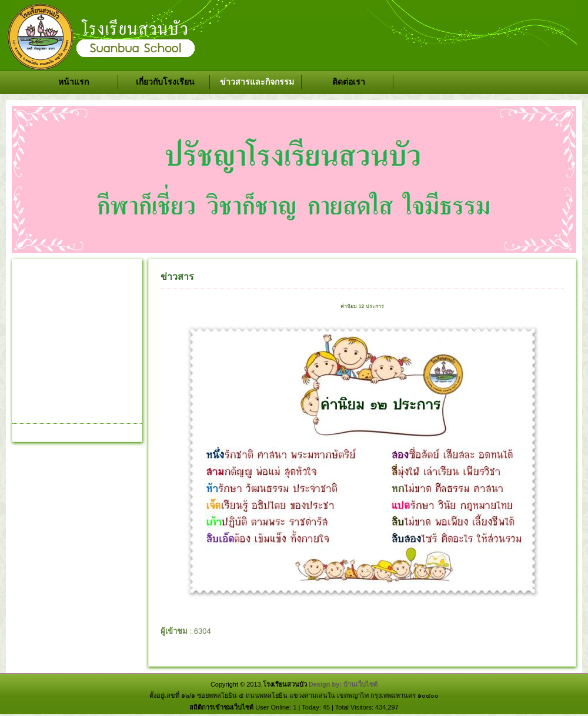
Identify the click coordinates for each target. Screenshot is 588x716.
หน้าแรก (73, 82)
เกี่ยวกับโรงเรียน (165, 82)
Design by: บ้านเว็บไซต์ (343, 684)
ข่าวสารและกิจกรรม (257, 82)
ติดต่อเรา (349, 82)
